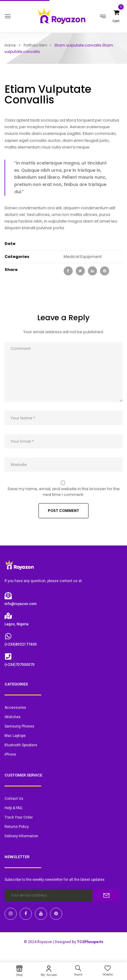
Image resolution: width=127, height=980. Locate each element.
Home (10, 45)
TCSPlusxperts (90, 942)
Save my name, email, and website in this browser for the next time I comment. (64, 492)
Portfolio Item (35, 45)
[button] (114, 21)
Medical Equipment (83, 257)
